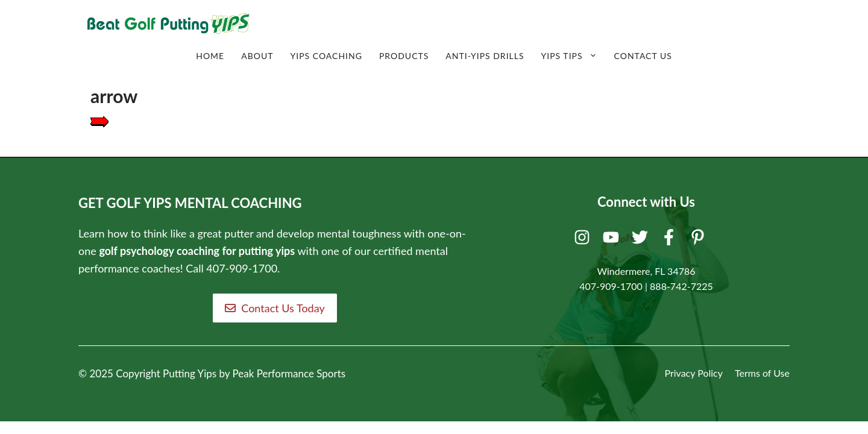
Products (404, 56)
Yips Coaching (326, 56)
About (257, 56)
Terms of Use (762, 373)
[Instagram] (584, 240)
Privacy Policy (693, 373)
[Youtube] (613, 240)
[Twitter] (642, 240)
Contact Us (643, 56)
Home (210, 56)
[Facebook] (671, 240)
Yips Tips (574, 56)
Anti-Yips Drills (485, 56)
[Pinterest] (700, 240)
